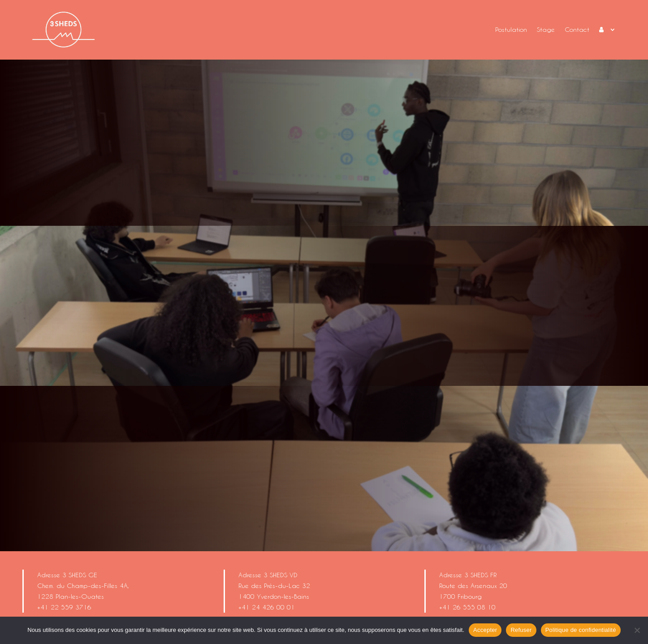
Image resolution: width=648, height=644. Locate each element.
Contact (577, 29)
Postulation (511, 29)
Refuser (521, 630)
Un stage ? (284, 139)
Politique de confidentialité (581, 630)
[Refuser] (637, 630)
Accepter (485, 630)
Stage (546, 29)
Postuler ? (432, 139)
